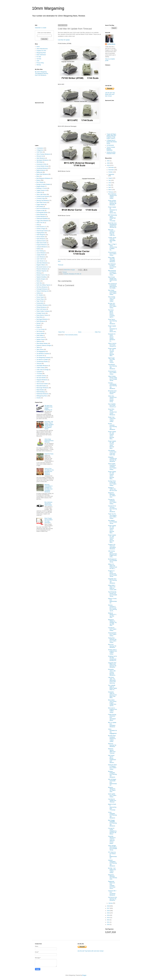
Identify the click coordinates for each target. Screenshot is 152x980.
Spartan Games (41, 339)
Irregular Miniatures (42, 245)
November (111, 170)
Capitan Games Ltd (42, 190)
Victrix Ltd (39, 382)
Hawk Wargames (41, 235)
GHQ (38, 225)
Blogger (84, 975)
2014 (109, 915)
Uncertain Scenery (41, 376)
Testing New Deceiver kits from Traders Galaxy (112, 640)
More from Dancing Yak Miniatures (112, 646)
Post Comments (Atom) (71, 335)
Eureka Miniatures (41, 217)
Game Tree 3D (40, 223)
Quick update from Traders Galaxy (112, 795)
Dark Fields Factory (42, 202)
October (111, 172)
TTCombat (39, 374)
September (111, 174)
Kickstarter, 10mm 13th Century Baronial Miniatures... (112, 672)
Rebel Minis (40, 317)
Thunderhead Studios (42, 362)
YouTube (39, 59)
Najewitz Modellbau (42, 277)
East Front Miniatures (41, 75)
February (111, 192)
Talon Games (40, 350)
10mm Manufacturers (42, 49)
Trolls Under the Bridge (43, 370)
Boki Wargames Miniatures (44, 178)
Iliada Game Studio (42, 243)
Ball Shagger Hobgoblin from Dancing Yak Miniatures (112, 823)
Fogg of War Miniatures (43, 221)
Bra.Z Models (40, 182)
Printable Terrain (41, 313)
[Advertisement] (45, 89)
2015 (109, 913)
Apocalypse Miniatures (42, 160)
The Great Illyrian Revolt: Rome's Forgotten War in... (111, 314)
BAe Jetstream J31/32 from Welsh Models (48, 504)
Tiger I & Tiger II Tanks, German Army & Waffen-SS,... (113, 247)
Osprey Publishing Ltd (42, 291)
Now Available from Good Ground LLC (112, 405)
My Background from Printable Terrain (113, 561)
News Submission (41, 55)
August (110, 178)
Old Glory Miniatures (42, 287)
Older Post (98, 332)
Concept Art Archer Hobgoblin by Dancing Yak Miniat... (112, 831)
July (110, 180)
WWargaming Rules (42, 396)
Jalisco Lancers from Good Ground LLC (112, 345)
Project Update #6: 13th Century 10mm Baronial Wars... (112, 352)
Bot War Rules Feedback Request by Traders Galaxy (112, 739)
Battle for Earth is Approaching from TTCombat (112, 807)
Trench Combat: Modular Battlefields (111, 149)
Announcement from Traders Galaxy (112, 254)
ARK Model (39, 162)
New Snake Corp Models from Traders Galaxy (112, 292)
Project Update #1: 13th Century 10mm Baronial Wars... (112, 539)
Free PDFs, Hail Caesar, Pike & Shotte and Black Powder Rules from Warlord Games (49, 425)
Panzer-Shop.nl (41, 299)
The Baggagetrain (41, 351)
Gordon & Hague (41, 229)
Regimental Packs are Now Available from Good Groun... (112, 885)
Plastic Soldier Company (43, 311)
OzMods (39, 293)
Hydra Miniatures (41, 239)
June (110, 183)
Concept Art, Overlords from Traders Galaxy (112, 502)
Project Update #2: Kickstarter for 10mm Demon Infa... (113, 210)
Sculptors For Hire (41, 51)
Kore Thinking (40, 251)
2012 (109, 920)
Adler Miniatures (41, 158)
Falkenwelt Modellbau (42, 219)
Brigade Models (41, 186)
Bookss (38, 180)
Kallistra (39, 249)
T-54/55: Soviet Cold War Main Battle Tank (112, 240)
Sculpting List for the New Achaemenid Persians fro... (113, 658)
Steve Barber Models (42, 343)
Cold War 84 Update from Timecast (112, 801)
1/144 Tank (39, 152)
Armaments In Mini (41, 164)
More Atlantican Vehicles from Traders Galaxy (112, 196)
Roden (38, 327)
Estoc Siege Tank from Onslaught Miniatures (112, 260)
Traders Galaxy (41, 368)
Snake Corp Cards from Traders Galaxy (112, 419)
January (111, 903)
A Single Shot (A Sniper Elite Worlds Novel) (112, 142)
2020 (109, 163)
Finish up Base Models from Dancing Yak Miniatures (112, 203)
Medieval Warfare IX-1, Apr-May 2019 (112, 615)
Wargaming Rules (41, 53)
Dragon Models (40, 205)
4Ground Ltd (40, 156)
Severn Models (40, 333)
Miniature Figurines (42, 271)
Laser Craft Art (40, 259)
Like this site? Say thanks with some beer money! (110, 94)
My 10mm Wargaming (41, 72)
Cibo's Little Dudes (41, 194)
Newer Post (61, 332)
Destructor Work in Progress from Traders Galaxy (112, 767)
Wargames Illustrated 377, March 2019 (112, 495)
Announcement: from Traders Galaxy (112, 634)
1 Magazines (40, 150)
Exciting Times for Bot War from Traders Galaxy (112, 483)
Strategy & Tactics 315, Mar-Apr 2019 (112, 489)
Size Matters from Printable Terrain (113, 522)
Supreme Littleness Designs (44, 345)
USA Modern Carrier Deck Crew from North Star (112, 453)
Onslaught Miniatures (42, 289)
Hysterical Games (41, 241)
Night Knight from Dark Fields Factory (111, 360)
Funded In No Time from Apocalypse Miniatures (112, 547)
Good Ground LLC (41, 227)
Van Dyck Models (41, 378)
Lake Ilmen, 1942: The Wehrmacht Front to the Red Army (112, 680)
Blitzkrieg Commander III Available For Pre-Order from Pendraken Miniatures (49, 488)
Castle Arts (39, 192)
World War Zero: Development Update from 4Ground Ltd (112, 225)
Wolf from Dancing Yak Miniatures (112, 745)
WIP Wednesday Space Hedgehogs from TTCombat (113, 218)
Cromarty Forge (41, 198)
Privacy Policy (40, 63)
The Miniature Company (43, 354)
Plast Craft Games (41, 309)
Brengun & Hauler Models (43, 184)
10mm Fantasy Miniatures (43, 154)
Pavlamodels (40, 303)
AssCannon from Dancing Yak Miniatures (113, 899)
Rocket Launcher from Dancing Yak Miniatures (112, 427)
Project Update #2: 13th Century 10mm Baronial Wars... (112, 529)
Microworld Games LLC (43, 267)
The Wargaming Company (43, 358)
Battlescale (39, 172)
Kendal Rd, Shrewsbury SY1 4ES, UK (72, 274)
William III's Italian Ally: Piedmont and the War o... (113, 566)
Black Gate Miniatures (42, 174)
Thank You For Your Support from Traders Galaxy (112, 516)
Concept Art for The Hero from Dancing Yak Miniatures (112, 509)
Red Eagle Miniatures (42, 319)
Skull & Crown (40, 337)
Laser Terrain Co (41, 261)
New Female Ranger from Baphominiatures (112, 279)
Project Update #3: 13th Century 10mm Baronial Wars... (112, 475)
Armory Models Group (42, 166)
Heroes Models (40, 237)
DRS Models (40, 207)
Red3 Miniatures (41, 321)
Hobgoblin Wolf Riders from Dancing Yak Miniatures (112, 665)
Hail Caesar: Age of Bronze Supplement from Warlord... (112, 759)
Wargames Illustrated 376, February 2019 (113, 877)
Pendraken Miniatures (42, 305)
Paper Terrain (40, 301)
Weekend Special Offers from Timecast (112, 751)
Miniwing (39, 273)
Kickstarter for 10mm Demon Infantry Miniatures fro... (112, 338)
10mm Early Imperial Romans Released (49, 441)
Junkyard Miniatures (42, 247)
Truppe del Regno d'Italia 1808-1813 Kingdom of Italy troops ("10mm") (111, 136)
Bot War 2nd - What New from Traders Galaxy (112, 306)
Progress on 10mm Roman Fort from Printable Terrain (113, 574)
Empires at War (41, 211)
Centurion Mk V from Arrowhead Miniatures (112, 893)
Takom (38, 347)
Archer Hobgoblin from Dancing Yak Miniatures (112, 815)
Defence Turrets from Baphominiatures (112, 601)
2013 (109, 918)
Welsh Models (40, 390)
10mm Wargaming (48, 8)
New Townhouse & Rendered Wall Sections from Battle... (112, 286)
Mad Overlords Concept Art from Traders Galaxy (112, 273)
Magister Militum (41, 265)
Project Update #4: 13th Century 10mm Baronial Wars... (112, 445)
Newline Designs (41, 279)
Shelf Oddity (40, 335)
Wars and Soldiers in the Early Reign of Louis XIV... (112, 233)
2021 (109, 161)
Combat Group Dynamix (43, 196)
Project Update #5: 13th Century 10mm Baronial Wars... (112, 435)
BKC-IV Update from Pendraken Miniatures (112, 725)
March (110, 190)
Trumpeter (39, 372)
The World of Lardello (42, 360)
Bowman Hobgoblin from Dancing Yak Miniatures (112, 774)
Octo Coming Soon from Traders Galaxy (112, 299)
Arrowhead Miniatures (42, 168)
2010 (109, 924)
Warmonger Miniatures (42, 388)
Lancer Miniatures (41, 253)
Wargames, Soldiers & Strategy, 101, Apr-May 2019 (113, 623)
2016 (109, 911)
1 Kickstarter (40, 148)
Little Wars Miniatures (42, 263)
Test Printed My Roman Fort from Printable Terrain (113, 594)
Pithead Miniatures (41, 307)
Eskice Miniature (41, 215)
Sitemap (39, 65)
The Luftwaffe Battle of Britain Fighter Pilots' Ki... (113, 688)
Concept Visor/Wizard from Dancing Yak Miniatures (112, 386)
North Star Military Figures (43, 285)
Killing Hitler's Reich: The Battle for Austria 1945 (112, 587)
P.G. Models (40, 295)
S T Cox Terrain (41, 329)
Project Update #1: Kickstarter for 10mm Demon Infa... (113, 329)
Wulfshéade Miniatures (42, 394)
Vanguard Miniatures (42, 380)
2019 (109, 165)
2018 (109, 906)
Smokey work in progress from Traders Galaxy (113, 652)
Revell (38, 325)
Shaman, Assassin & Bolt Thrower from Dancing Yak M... (112, 608)
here (59, 261)
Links (38, 61)
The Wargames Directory (42, 73)
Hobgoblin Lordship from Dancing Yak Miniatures (112, 459)
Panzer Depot (40, 297)
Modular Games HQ (42, 275)
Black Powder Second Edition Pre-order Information (49, 520)
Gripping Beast (40, 233)
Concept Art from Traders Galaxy (112, 629)
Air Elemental (110, 145)
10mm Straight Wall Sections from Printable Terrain (113, 848)
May (110, 185)
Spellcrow (39, 341)
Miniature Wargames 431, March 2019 (112, 790)
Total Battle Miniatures (42, 366)
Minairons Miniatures (42, 269)
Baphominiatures (41, 170)
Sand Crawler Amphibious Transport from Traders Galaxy (112, 467)
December (111, 167)
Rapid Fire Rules (49, 454)
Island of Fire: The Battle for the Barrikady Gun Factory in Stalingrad (49, 471)
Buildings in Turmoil (42, 188)
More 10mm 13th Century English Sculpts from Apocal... (112, 703)
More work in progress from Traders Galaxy (113, 710)
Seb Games (40, 331)
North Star (39, 283)
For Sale (39, 57)
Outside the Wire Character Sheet (111, 153)
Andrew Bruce (111, 44)
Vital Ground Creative (42, 384)
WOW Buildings (41, 392)
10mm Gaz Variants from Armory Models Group (112, 399)
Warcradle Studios (41, 386)
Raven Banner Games (42, 315)
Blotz (38, 176)
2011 (109, 922)
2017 (109, 908)
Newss (38, 281)
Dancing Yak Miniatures (43, 200)
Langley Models (41, 255)
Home (80, 332)
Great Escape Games (42, 231)
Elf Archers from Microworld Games (112, 392)
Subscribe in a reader (41, 28)
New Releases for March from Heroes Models (112, 266)
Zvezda (38, 398)
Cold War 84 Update (64, 40)
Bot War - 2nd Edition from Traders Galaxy (112, 870)
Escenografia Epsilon (42, 213)
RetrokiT (39, 323)
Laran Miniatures (41, 257)
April (110, 187)
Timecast (61, 265)
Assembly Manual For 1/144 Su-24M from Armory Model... (112, 840)
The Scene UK (40, 356)
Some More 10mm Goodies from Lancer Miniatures (112, 412)
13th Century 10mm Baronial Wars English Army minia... (113, 554)
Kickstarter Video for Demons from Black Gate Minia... (112, 695)
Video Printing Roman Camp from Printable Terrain (113, 378)
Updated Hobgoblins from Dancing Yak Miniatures (112, 863)
